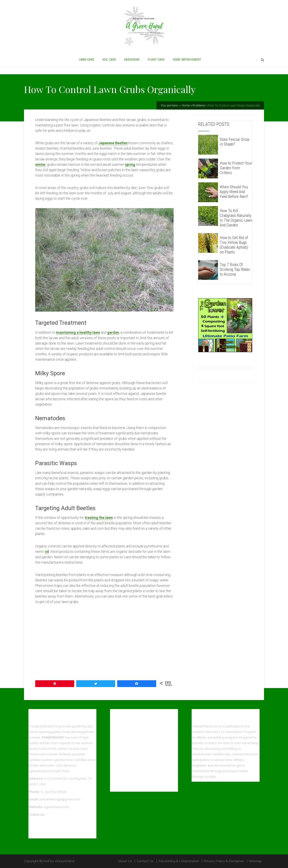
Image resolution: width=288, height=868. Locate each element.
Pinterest (35, 833)
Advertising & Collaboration (179, 861)
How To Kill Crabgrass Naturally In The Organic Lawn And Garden (236, 218)
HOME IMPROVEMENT (187, 60)
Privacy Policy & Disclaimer (224, 861)
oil (47, 552)
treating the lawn (99, 518)
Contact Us (145, 861)
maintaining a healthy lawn (78, 332)
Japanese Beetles (113, 143)
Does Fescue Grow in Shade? (235, 142)
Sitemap (255, 861)
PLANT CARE (156, 60)
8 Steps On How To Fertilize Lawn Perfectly (143, 779)
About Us (125, 861)
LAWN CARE (86, 60)
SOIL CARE (109, 60)
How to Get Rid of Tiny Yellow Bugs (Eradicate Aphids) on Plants (234, 245)
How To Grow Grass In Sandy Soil (135, 787)
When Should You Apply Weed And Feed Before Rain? (234, 192)
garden (113, 332)
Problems (199, 105)
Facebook (36, 822)
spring (130, 164)
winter (40, 164)
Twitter (34, 828)
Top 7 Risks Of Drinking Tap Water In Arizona (235, 269)
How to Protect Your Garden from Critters (236, 168)
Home (185, 105)
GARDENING (132, 60)
